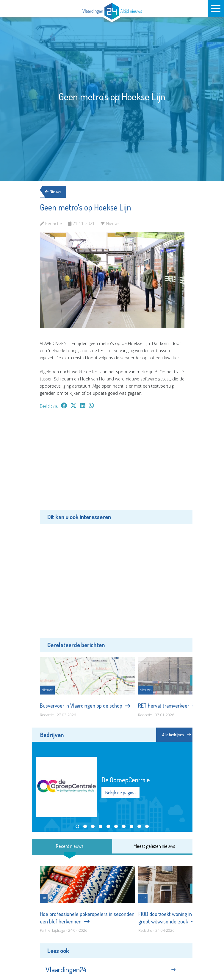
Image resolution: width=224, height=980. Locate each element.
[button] (77, 826)
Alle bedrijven (177, 735)
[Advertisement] (112, 464)
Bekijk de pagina (120, 792)
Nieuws (55, 192)
